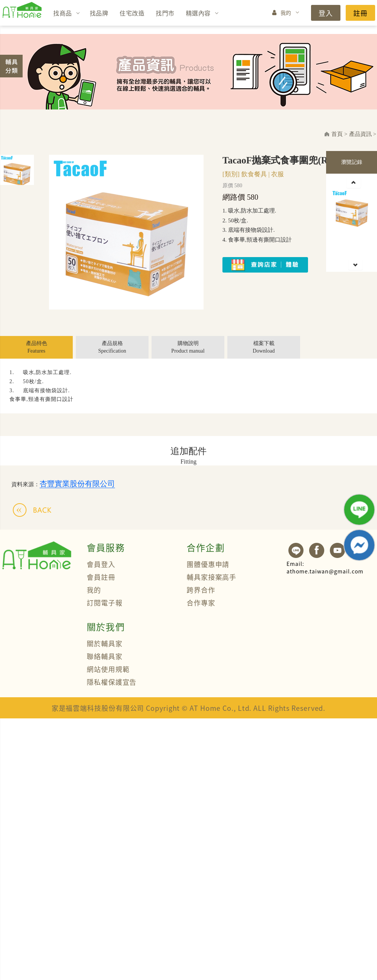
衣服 (277, 174)
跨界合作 (201, 590)
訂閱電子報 (105, 602)
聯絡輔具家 (105, 656)
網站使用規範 (108, 669)
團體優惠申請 (208, 564)
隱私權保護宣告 (112, 682)
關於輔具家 (105, 643)
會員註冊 (101, 577)
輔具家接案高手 (211, 577)
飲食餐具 (254, 174)
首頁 (337, 134)
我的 (286, 12)
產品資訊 (360, 134)
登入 (326, 13)
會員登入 (101, 564)
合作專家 (201, 602)
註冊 (360, 13)
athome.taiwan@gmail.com (325, 567)
